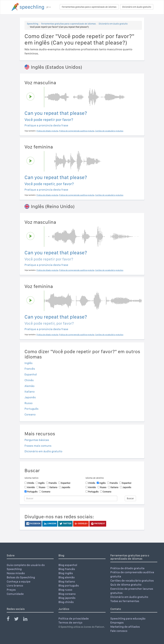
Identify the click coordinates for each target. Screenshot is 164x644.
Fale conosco (119, 631)
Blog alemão (67, 577)
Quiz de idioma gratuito (126, 585)
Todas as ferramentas (125, 601)
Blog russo (65, 590)
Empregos (117, 622)
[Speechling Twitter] (18, 620)
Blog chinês (66, 602)
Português (31, 409)
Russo (29, 403)
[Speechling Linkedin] (27, 620)
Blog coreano (67, 594)
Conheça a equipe (19, 581)
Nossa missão (16, 573)
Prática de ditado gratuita (127, 568)
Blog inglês (66, 573)
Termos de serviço (70, 622)
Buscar (130, 498)
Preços (11, 590)
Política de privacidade (74, 618)
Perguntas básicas (37, 440)
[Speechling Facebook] (10, 620)
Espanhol (31, 374)
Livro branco (15, 585)
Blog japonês (67, 598)
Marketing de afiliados (125, 627)
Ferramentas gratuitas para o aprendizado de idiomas (89, 7)
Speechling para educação (128, 618)
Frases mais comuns (38, 446)
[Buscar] (71, 498)
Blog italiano (67, 581)
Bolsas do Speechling (21, 577)
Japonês (30, 397)
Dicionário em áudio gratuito (137, 7)
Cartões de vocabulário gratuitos (132, 580)
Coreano (30, 414)
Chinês (29, 380)
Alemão (29, 386)
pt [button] (49, 7)
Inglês (29, 363)
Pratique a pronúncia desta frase (46, 125)
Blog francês (67, 569)
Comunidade (15, 594)
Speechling (33, 24)
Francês (30, 369)
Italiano (30, 392)
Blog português (69, 585)
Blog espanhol (68, 565)
